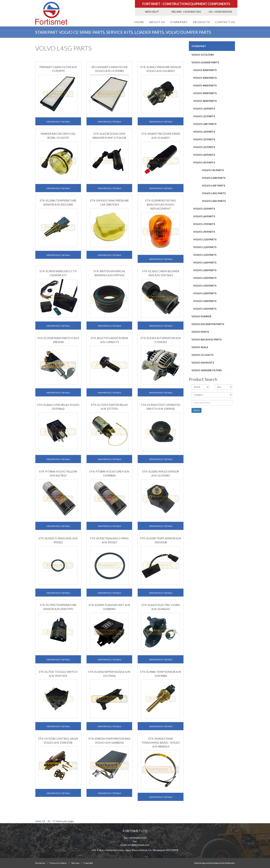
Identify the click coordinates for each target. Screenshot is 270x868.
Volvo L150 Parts (205, 255)
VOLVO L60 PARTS (204, 216)
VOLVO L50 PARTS (204, 209)
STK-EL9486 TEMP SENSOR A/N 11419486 (161, 674)
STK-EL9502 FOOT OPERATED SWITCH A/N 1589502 (161, 407)
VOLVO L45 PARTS (204, 162)
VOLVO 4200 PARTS (205, 70)
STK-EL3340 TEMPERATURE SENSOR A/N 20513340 (58, 202)
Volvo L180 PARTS (205, 270)
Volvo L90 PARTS (204, 232)
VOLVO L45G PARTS (214, 193)
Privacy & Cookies (58, 863)
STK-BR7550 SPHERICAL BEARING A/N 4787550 (109, 273)
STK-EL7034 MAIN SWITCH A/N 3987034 (58, 340)
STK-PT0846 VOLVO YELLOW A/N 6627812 (58, 473)
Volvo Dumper (201, 316)
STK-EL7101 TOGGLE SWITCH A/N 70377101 (58, 674)
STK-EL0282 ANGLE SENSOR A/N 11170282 (161, 473)
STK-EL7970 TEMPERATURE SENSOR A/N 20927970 (58, 607)
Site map (75, 863)
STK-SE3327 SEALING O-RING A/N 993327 (109, 540)
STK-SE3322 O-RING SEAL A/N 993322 (58, 540)
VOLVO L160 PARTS (205, 262)
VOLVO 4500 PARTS (205, 93)
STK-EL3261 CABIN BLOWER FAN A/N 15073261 (161, 273)
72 (54, 821)
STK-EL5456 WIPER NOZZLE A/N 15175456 (109, 674)
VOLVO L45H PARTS (214, 201)
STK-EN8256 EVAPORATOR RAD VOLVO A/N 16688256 (109, 740)
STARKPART (179, 22)
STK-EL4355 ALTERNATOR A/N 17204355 (161, 340)
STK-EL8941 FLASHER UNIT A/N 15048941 (109, 607)
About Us (157, 22)
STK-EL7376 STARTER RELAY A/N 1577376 (109, 407)
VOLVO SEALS (200, 347)
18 (43, 821)
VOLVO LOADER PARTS (205, 62)
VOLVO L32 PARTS (204, 139)
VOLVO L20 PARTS (204, 109)
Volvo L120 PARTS (205, 247)
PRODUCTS (201, 22)
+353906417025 (192, 12)
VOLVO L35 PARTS (204, 147)
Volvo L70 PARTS (204, 224)
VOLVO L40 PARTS (204, 155)
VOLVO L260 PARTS (205, 293)
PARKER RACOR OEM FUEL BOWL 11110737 (58, 136)
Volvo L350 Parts (205, 309)
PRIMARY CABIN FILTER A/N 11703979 (58, 69)
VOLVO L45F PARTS (214, 186)
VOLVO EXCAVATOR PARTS (208, 324)
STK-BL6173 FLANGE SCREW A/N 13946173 (109, 340)
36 (49, 821)
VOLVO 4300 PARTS (205, 78)
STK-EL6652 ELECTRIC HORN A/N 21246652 (161, 607)
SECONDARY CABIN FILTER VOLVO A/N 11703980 (109, 69)
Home (139, 22)
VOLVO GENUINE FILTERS (207, 370)
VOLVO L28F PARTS (205, 124)
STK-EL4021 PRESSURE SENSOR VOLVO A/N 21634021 (161, 69)
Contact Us (225, 22)
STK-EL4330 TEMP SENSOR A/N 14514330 (161, 540)
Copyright (88, 863)
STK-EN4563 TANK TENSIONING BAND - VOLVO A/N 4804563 (161, 742)
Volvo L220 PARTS (205, 278)
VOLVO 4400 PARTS (205, 85)
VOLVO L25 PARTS (204, 116)
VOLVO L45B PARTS (214, 178)
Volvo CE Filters (203, 55)
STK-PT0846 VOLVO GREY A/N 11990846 (109, 473)
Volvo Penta (200, 332)
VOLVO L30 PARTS (204, 132)
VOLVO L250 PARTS (205, 286)
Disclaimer (40, 863)
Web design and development (208, 863)
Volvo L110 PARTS (205, 239)
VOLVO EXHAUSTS (203, 363)
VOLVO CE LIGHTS (202, 355)
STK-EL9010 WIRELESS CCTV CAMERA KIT (58, 273)
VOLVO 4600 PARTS (205, 101)
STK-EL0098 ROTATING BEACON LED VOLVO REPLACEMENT (161, 204)
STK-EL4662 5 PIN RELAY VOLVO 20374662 (58, 407)
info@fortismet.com (138, 845)
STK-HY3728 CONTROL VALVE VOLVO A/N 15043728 (58, 740)
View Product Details (58, 122)
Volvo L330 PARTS (205, 301)
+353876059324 (223, 12)
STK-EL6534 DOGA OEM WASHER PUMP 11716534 (109, 136)
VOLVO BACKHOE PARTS (206, 339)
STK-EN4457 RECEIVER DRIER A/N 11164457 (161, 136)
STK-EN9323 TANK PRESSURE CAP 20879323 (109, 202)
